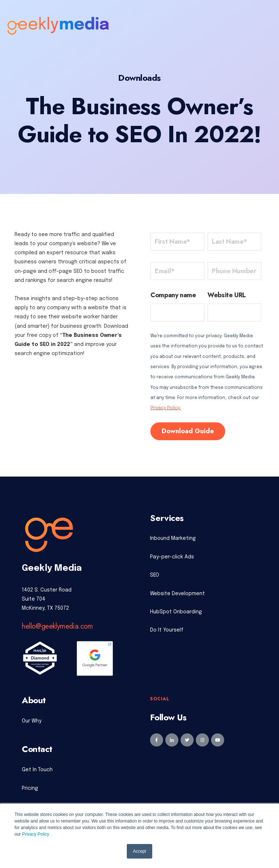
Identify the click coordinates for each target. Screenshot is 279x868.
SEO (155, 575)
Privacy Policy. (166, 408)
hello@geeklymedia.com (57, 626)
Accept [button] (140, 851)
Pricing (30, 788)
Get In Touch (37, 770)
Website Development (177, 594)
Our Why (32, 721)
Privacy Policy (36, 834)
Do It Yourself (167, 630)
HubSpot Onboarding (176, 612)
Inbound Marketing (173, 538)
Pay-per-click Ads (172, 557)
